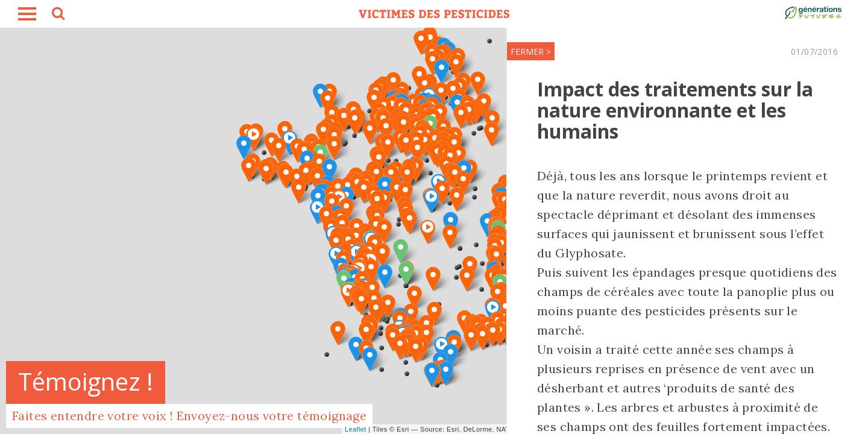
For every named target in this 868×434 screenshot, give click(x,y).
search (57, 15)
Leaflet (356, 429)
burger (27, 14)
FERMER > (531, 52)
